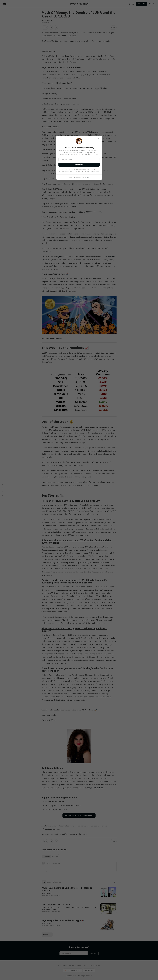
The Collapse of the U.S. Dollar (56, 904)
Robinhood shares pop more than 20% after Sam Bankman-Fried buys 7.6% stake (77, 541)
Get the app (89, 970)
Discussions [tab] (57, 882)
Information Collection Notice (78, 171)
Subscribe (141, 4)
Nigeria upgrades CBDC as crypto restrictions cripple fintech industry (74, 630)
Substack (69, 976)
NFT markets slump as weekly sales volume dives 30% (71, 501)
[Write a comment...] (81, 867)
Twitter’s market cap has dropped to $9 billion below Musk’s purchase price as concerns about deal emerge (74, 581)
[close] (99, 139)
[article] (79, 893)
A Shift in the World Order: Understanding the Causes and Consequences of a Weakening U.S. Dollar (70, 908)
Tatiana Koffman (47, 21)
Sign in (152, 4)
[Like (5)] (45, 28)
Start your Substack (73, 971)
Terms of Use (89, 169)
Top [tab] (44, 882)
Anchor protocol (54, 135)
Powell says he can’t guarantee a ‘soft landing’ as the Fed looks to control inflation (77, 669)
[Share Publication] (133, 4)
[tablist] (50, 856)
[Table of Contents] (2, 490)
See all (47, 935)
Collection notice (94, 965)
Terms (85, 965)
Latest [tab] (49, 882)
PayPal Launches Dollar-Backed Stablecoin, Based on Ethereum (67, 889)
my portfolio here (96, 788)
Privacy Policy (95, 171)
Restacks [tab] (55, 856)
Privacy (80, 965)
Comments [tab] (46, 856)
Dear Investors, (47, 893)
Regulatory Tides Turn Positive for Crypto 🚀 (63, 920)
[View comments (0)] (51, 28)
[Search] (129, 4)
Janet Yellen (63, 257)
